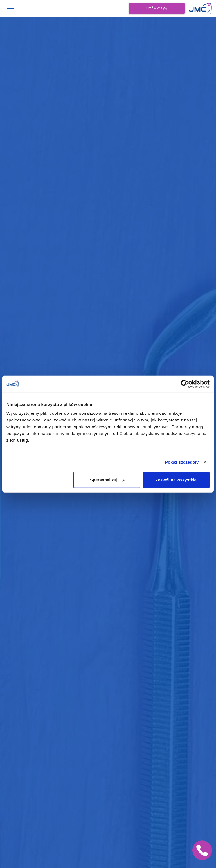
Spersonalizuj (107, 480)
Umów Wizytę (157, 8)
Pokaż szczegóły (182, 462)
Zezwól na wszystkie (176, 480)
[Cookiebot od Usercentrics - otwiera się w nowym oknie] (185, 384)
